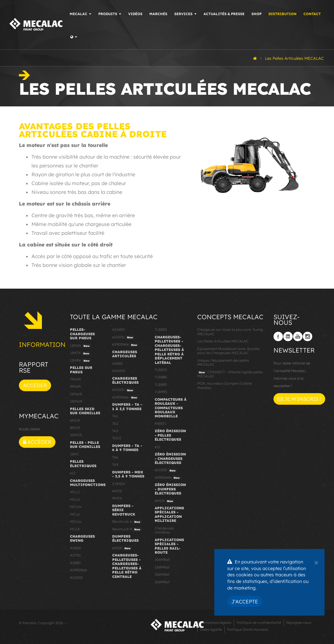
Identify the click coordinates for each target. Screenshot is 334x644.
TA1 (115, 416)
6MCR (75, 421)
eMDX (122, 548)
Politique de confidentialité (259, 623)
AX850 (118, 364)
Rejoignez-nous (299, 623)
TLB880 (161, 377)
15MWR (76, 401)
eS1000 (123, 337)
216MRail (162, 582)
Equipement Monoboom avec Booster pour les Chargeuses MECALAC (229, 351)
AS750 (75, 555)
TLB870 (161, 370)
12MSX (81, 346)
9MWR (75, 387)
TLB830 (161, 330)
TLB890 (161, 385)
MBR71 (160, 424)
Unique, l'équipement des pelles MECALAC (223, 362)
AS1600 (118, 330)
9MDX (117, 498)
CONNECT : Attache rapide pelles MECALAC (230, 374)
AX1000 (119, 371)
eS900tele (125, 345)
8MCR (75, 428)
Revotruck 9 (127, 529)
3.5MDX (118, 484)
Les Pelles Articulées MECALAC (223, 341)
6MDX (117, 491)
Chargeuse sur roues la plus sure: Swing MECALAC (230, 332)
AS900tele (78, 570)
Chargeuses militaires (164, 530)
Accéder (35, 385)
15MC (75, 454)
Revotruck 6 (127, 522)
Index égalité (211, 630)
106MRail (162, 560)
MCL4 (75, 500)
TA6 (115, 457)
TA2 (115, 424)
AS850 (75, 563)
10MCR (76, 435)
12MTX (80, 353)
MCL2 (75, 492)
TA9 (115, 465)
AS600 (75, 548)
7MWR (75, 379)
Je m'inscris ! (299, 399)
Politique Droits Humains (248, 630)
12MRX (81, 361)
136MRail (162, 567)
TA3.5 (117, 438)
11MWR (76, 394)
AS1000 (76, 578)
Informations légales (214, 623)
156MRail (162, 574)
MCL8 (75, 529)
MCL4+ (76, 507)
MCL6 (75, 514)
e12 (73, 473)
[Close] (316, 562)
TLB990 (161, 392)
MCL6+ (76, 522)
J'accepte (245, 602)
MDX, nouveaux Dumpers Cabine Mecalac (225, 385)
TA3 (115, 431)
